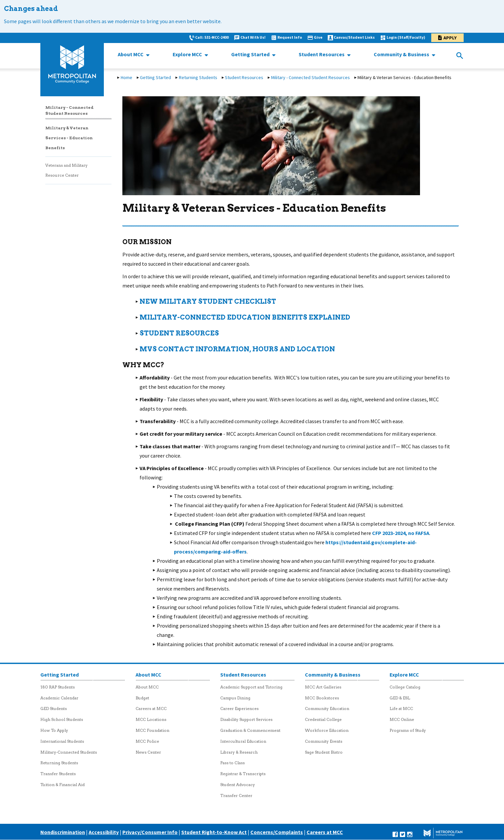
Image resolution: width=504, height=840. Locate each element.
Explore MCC (188, 54)
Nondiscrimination (63, 832)
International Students (62, 741)
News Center (148, 752)
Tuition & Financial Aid (63, 785)
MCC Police (147, 741)
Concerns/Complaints (277, 832)
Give (318, 37)
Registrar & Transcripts (243, 774)
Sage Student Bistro (324, 752)
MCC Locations (151, 719)
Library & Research (239, 752)
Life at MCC (401, 708)
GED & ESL (400, 698)
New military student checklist (208, 301)
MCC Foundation (152, 730)
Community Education (327, 708)
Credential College (323, 719)
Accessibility (104, 832)
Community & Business (402, 54)
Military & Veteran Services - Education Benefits (69, 138)
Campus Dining (235, 698)
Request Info (290, 37)
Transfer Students (58, 774)
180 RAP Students (58, 687)
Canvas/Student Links (354, 37)
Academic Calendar (59, 698)
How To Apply (54, 730)
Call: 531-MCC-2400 (212, 37)
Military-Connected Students (69, 752)
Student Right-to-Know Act (214, 832)
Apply (450, 38)
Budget (142, 698)
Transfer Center (236, 796)
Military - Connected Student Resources (311, 77)
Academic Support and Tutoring (251, 687)
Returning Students (198, 77)
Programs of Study (408, 730)
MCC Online (402, 719)
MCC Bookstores (322, 698)
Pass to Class (232, 763)
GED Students (54, 708)
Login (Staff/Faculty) (406, 37)
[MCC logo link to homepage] (72, 65)
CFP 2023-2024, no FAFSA (401, 533)
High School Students (62, 719)
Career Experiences (239, 708)
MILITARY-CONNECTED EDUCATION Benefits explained (245, 317)
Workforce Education (327, 730)
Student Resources (322, 54)
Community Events (324, 741)
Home (126, 77)
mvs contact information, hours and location (237, 349)
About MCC (131, 54)
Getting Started (251, 54)
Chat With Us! (253, 37)
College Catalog (405, 687)
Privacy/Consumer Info (150, 832)
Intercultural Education (243, 741)
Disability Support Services (246, 719)
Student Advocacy (238, 785)
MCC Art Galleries (323, 687)
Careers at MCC (151, 708)
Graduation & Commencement (250, 730)
